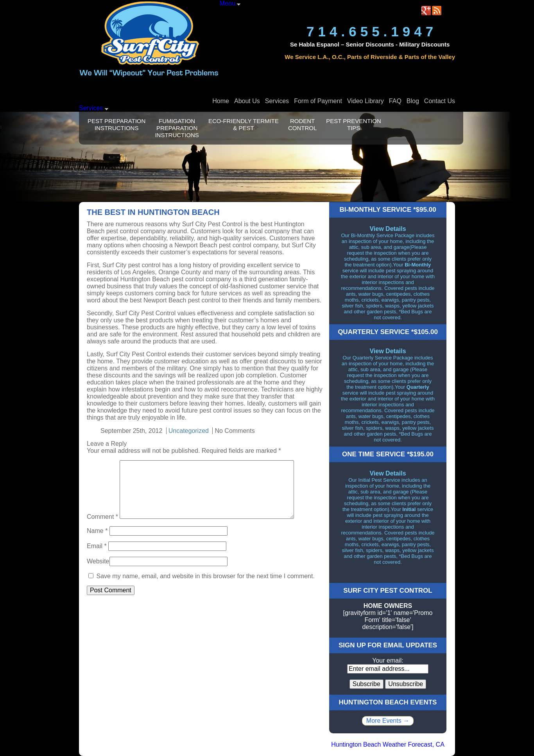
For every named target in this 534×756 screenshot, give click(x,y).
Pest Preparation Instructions (116, 124)
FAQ (395, 101)
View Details (388, 229)
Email (97, 546)
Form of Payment (318, 101)
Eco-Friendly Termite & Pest (244, 124)
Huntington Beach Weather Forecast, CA (388, 744)
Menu (230, 3)
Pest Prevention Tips (354, 124)
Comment (102, 517)
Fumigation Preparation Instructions (177, 128)
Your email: (388, 660)
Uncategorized (189, 431)
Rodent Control (302, 124)
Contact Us (440, 101)
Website (98, 561)
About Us (247, 101)
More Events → (388, 721)
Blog (413, 101)
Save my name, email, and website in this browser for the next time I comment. (205, 576)
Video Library (366, 101)
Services (277, 101)
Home (221, 101)
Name (97, 531)
